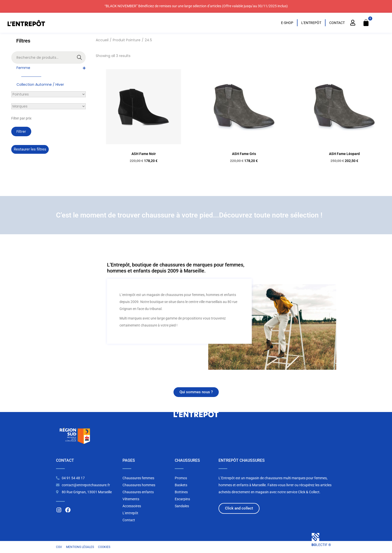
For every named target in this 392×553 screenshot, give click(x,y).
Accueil (102, 40)
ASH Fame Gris (244, 154)
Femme (23, 68)
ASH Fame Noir (144, 154)
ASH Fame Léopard (344, 154)
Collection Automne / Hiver (40, 84)
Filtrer (21, 131)
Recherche (80, 58)
